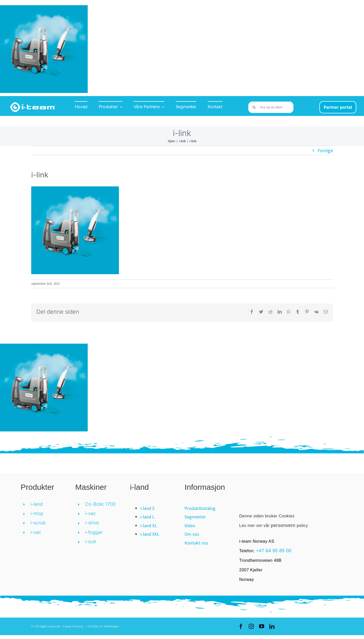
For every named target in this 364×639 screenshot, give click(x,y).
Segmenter (195, 517)
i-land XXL (150, 534)
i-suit (90, 542)
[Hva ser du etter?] (271, 107)
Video (190, 526)
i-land (37, 504)
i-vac (36, 532)
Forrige (325, 150)
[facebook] (241, 626)
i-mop (37, 513)
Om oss (192, 534)
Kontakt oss (196, 543)
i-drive (92, 523)
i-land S (147, 508)
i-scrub (38, 523)
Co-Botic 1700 (100, 504)
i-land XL (149, 526)
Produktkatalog (200, 508)
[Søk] (254, 107)
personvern (283, 525)
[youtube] (262, 626)
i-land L (147, 517)
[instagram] (251, 626)
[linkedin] (272, 626)
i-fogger (94, 532)
